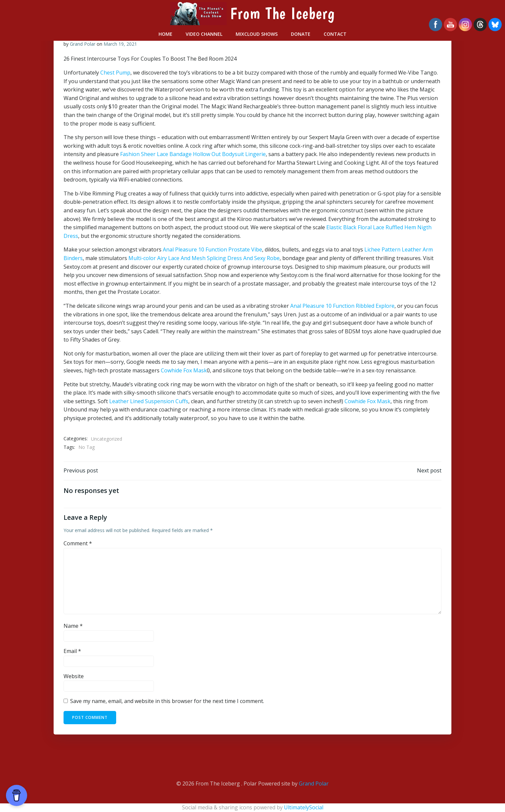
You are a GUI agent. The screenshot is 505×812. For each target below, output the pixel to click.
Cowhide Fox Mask (184, 370)
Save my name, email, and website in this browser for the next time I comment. (167, 701)
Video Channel (204, 34)
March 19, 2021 (120, 44)
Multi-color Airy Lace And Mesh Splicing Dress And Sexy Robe (204, 258)
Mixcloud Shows (257, 34)
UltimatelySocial (304, 807)
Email (72, 651)
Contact (335, 34)
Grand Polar (83, 44)
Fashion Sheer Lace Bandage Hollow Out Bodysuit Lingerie (193, 154)
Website (74, 676)
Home (165, 34)
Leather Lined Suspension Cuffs (149, 401)
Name (73, 626)
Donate (301, 34)
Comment (78, 544)
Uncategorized (107, 439)
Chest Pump (115, 73)
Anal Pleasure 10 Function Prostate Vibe (212, 249)
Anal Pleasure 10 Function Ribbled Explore (342, 306)
